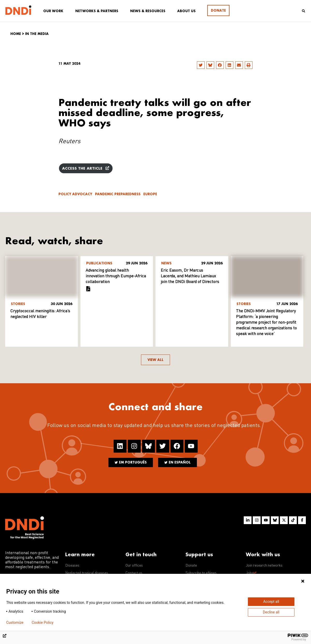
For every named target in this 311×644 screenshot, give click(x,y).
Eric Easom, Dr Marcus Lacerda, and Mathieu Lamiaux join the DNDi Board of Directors (190, 276)
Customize (15, 623)
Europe (150, 194)
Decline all (271, 612)
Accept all (271, 602)
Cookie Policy (42, 623)
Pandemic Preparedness (118, 194)
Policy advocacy (75, 194)
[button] (201, 65)
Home (16, 34)
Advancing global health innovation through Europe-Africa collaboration (116, 276)
